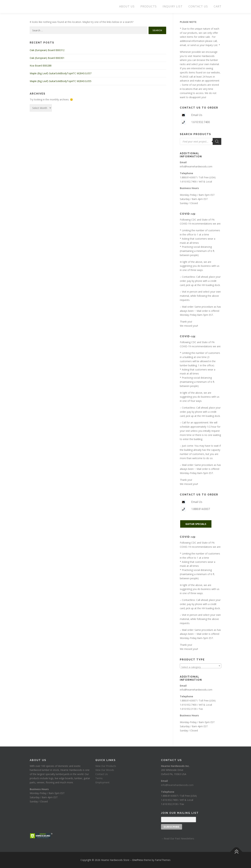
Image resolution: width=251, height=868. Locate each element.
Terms (99, 778)
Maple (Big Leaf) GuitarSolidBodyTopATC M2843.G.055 (61, 81)
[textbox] (201, 667)
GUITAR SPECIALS (196, 524)
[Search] (217, 141)
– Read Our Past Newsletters (178, 838)
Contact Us (102, 774)
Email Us (197, 115)
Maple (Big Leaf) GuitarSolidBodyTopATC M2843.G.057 (61, 73)
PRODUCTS (149, 6)
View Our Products (106, 766)
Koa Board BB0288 (41, 66)
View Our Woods (105, 770)
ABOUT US (127, 6)
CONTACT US (198, 6)
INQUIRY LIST (173, 6)
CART (218, 6)
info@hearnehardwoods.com (196, 166)
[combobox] (201, 666)
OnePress (138, 860)
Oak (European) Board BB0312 (47, 50)
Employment (102, 782)
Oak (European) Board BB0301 (47, 58)
